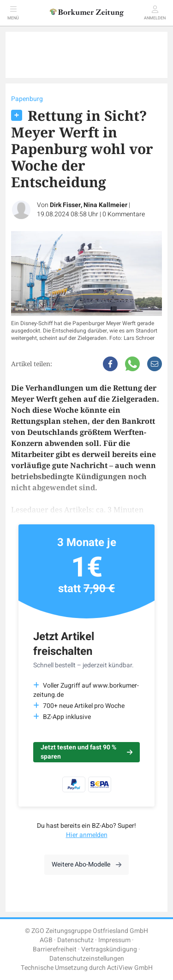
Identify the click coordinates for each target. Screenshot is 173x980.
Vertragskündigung (109, 949)
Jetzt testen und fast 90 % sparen (86, 752)
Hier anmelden (87, 835)
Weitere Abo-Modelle (86, 864)
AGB (46, 940)
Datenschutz (75, 940)
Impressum (114, 940)
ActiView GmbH (130, 968)
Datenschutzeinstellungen (87, 959)
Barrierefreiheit (55, 949)
